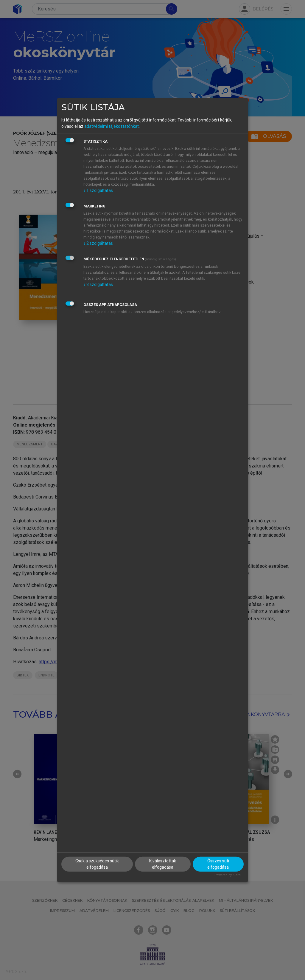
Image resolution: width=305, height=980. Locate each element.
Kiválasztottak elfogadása (163, 864)
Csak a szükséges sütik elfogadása (97, 864)
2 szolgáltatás (98, 243)
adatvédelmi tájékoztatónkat (112, 126)
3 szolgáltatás (98, 284)
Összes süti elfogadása (218, 864)
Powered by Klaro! (228, 875)
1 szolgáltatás (98, 190)
